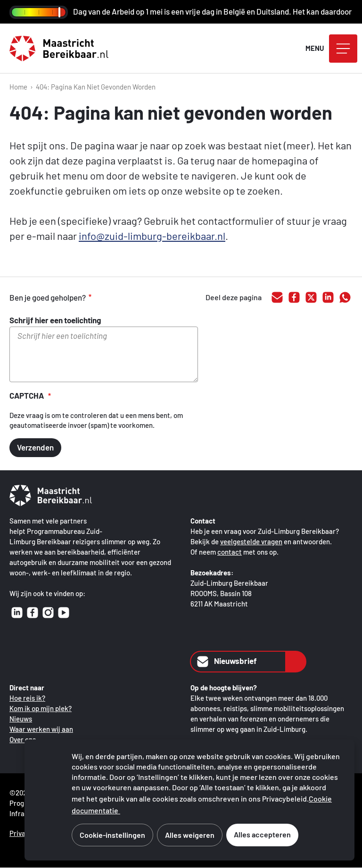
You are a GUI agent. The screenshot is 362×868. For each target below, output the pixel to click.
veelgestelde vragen (251, 541)
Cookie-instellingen (112, 835)
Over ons (23, 739)
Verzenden (35, 447)
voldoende (133, 298)
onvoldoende (153, 298)
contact (230, 552)
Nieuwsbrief (226, 662)
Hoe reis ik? (27, 698)
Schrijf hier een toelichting (55, 320)
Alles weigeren (190, 835)
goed (113, 298)
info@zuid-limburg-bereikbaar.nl (152, 236)
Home (18, 87)
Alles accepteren (262, 834)
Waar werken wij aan (41, 729)
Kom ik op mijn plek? (41, 708)
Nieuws (21, 719)
